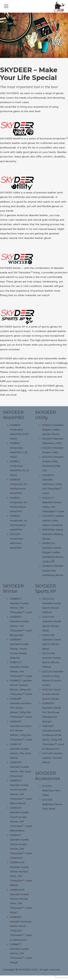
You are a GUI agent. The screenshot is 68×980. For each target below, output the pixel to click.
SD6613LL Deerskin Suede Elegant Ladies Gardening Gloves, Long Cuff (53, 552)
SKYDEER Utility (45, 415)
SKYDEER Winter (13, 589)
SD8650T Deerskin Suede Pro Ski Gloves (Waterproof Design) (52, 712)
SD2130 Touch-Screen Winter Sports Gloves (52, 694)
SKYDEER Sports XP (45, 589)
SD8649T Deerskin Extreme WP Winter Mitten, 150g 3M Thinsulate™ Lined (21, 731)
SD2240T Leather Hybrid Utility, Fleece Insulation (53, 520)
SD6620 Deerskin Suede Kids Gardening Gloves (53, 570)
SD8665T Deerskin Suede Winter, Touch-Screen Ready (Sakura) (19, 649)
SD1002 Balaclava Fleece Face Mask (52, 804)
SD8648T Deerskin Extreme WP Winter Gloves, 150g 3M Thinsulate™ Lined (21, 708)
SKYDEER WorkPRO (13, 415)
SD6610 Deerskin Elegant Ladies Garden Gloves (53, 430)
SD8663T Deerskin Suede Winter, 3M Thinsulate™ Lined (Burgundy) (21, 626)
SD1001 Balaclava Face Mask (51, 791)
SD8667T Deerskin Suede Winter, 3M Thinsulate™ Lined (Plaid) (21, 953)
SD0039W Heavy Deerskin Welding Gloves (53, 534)
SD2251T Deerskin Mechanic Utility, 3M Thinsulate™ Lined (52, 484)
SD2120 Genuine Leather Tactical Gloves (52, 758)
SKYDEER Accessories (48, 776)
